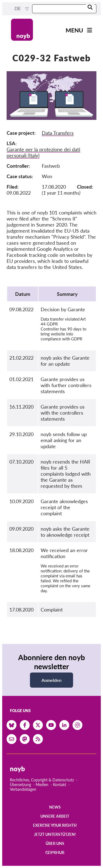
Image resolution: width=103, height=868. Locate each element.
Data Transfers (58, 133)
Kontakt (60, 785)
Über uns (55, 843)
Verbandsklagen (23, 789)
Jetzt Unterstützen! (55, 834)
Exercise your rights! (55, 825)
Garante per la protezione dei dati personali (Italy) (43, 152)
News (55, 807)
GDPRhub (55, 852)
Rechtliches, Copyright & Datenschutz (42, 780)
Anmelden (51, 680)
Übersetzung (20, 785)
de (18, 9)
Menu (74, 30)
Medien (42, 785)
